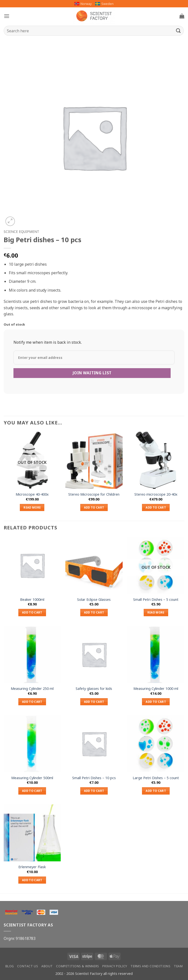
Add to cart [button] (94, 507)
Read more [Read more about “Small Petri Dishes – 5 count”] (156, 612)
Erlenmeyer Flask (32, 867)
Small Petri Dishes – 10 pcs (94, 778)
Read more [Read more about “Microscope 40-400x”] (32, 507)
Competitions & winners (77, 966)
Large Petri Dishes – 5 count (156, 778)
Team (178, 966)
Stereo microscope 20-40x (156, 494)
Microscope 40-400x (32, 494)
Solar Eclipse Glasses (94, 600)
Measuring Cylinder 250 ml (32, 689)
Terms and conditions (150, 966)
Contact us (28, 966)
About (47, 966)
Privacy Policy (115, 966)
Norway (83, 4)
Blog (10, 966)
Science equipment (21, 232)
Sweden (104, 4)
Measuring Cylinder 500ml (32, 778)
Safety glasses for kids (94, 689)
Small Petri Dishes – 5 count (156, 600)
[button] (7, 16)
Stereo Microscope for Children (94, 494)
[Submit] (178, 31)
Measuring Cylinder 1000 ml (156, 689)
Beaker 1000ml (32, 600)
